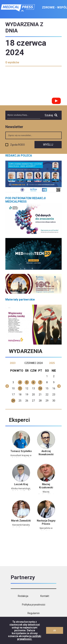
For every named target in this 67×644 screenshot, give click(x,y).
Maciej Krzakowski (46, 486)
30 (54, 401)
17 (13, 395)
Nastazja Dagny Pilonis (46, 522)
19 (27, 395)
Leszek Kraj (21, 484)
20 (33, 395)
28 (40, 401)
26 (27, 401)
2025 (52, 363)
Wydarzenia (26, 351)
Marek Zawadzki (21, 521)
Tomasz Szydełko (21, 451)
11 (20, 388)
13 (33, 388)
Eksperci (19, 420)
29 (47, 401)
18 (20, 395)
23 (54, 395)
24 (13, 401)
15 (47, 388)
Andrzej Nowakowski (46, 453)
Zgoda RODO (18, 145)
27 (33, 401)
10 (13, 388)
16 (54, 388)
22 (47, 395)
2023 (13, 363)
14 (40, 388)
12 (27, 388)
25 (20, 401)
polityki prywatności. (29, 638)
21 (40, 395)
